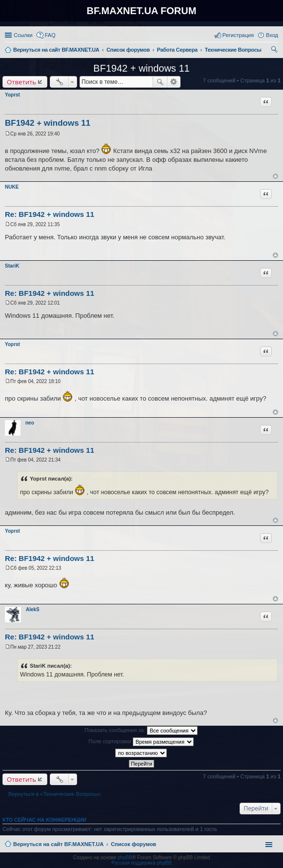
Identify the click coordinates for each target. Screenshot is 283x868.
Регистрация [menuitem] (238, 35)
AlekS (33, 609)
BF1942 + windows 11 (141, 68)
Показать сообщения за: (141, 731)
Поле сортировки (141, 742)
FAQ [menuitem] (50, 35)
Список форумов (133, 844)
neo (30, 423)
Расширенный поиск (174, 82)
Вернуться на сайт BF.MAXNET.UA (58, 844)
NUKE (12, 187)
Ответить (21, 82)
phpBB (125, 858)
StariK (12, 266)
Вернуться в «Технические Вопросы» (55, 794)
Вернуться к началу (275, 176)
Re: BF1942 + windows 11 (50, 214)
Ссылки (23, 35)
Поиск (160, 82)
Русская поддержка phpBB (141, 863)
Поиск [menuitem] (275, 51)
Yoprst (12, 95)
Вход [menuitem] (272, 35)
